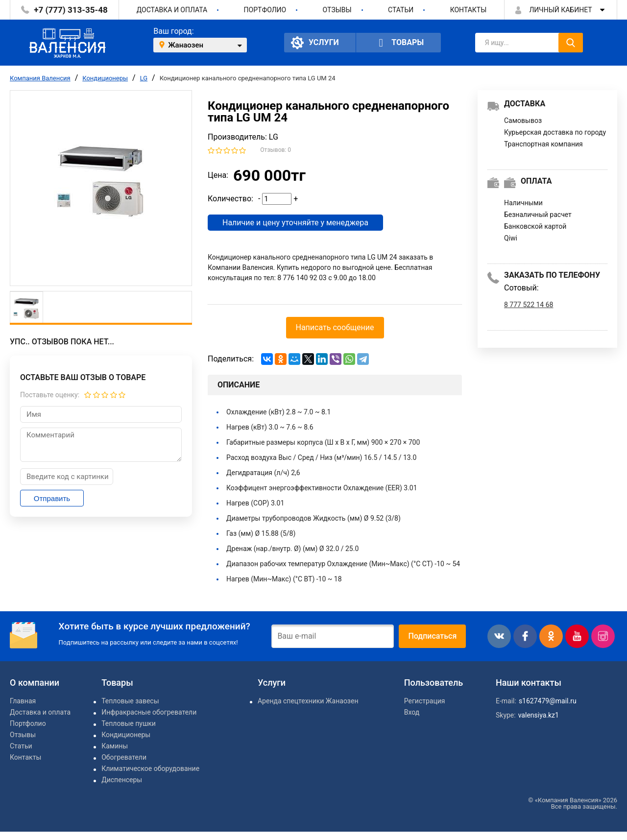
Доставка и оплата (172, 10)
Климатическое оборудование (150, 768)
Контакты (469, 10)
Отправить (52, 498)
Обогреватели (124, 757)
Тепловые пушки (129, 723)
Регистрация (425, 701)
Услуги (315, 43)
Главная (23, 701)
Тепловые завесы (130, 701)
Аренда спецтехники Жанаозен (308, 701)
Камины (115, 746)
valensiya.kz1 (539, 715)
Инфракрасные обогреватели (149, 712)
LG (144, 78)
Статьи (401, 10)
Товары (399, 43)
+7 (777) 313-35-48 (71, 10)
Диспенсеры (122, 780)
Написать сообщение (335, 327)
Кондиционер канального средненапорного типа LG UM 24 (248, 78)
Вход (412, 712)
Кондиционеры (105, 78)
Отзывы (337, 10)
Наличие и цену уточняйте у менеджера (295, 223)
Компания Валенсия (40, 78)
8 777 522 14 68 (529, 305)
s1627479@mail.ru (548, 701)
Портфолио (265, 10)
